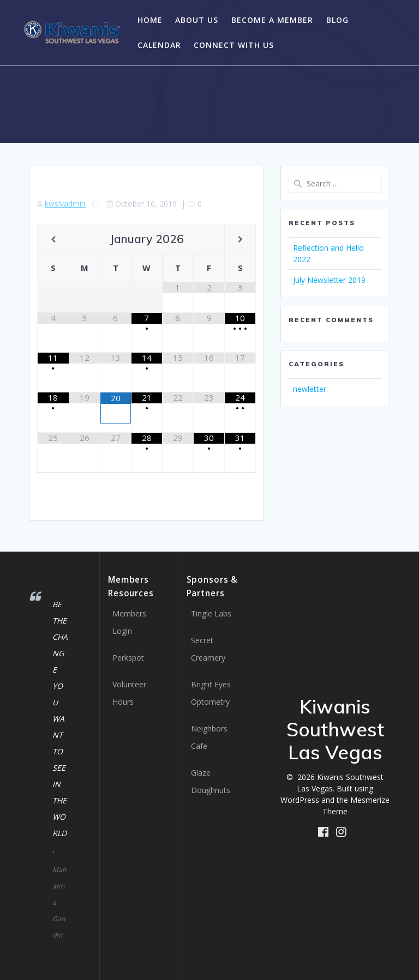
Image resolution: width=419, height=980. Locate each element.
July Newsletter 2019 (329, 280)
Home (150, 20)
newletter (310, 389)
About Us (197, 20)
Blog (337, 20)
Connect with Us (234, 45)
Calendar (159, 45)
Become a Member (272, 20)
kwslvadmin (65, 204)
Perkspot (128, 658)
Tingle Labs (211, 613)
